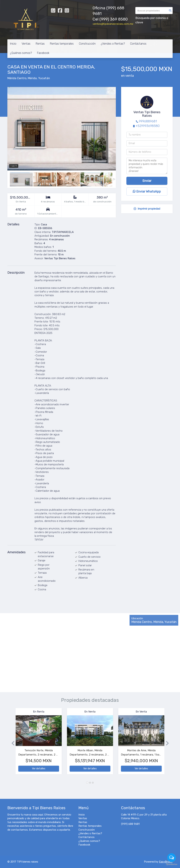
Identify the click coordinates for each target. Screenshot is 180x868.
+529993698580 (148, 126)
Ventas (26, 44)
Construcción (87, 44)
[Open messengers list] (172, 858)
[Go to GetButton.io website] (172, 864)
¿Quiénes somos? (21, 53)
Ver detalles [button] (39, 769)
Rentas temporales (62, 44)
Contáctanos (138, 44)
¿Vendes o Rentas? (113, 44)
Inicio (13, 44)
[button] (12, 743)
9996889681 (148, 121)
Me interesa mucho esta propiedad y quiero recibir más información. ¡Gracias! (147, 166)
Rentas (40, 44)
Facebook (43, 53)
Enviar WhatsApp (147, 192)
